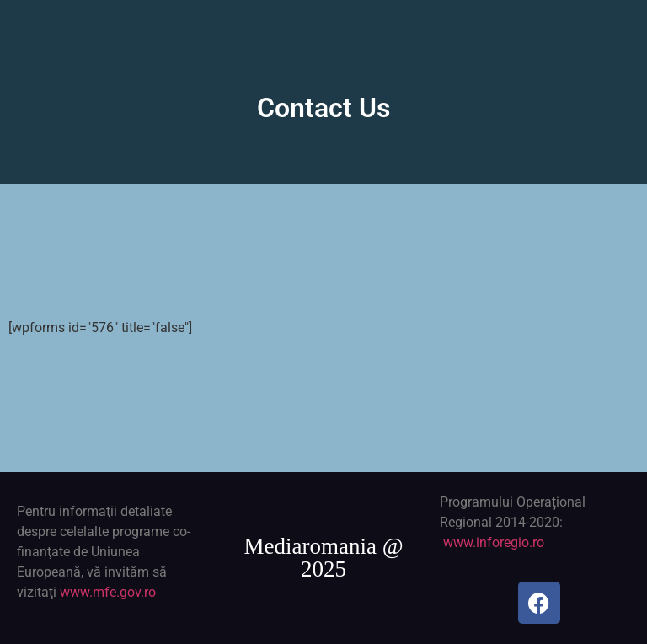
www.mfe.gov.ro (108, 592)
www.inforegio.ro (494, 542)
